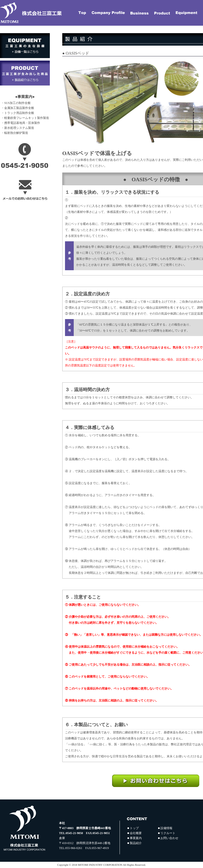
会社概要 (136, 833)
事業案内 (136, 838)
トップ (134, 828)
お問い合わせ (169, 838)
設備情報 (166, 828)
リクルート (168, 833)
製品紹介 (136, 843)
